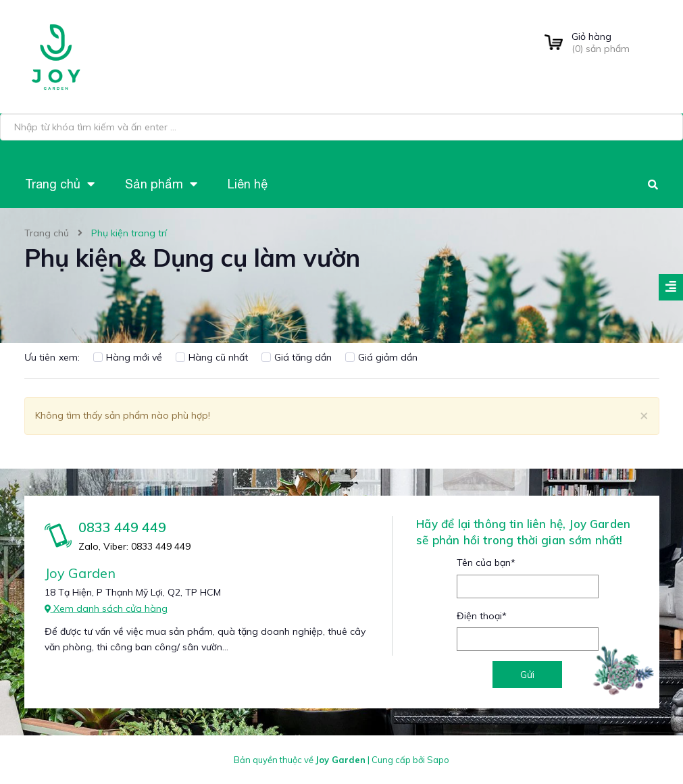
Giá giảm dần (381, 357)
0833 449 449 (122, 527)
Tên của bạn (486, 563)
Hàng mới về (128, 357)
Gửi (527, 675)
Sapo (438, 760)
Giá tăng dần (297, 357)
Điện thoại (482, 616)
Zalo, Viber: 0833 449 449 (134, 546)
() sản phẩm (615, 43)
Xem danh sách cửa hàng (106, 608)
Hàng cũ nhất (212, 357)
